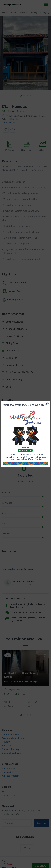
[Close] (47, 404)
